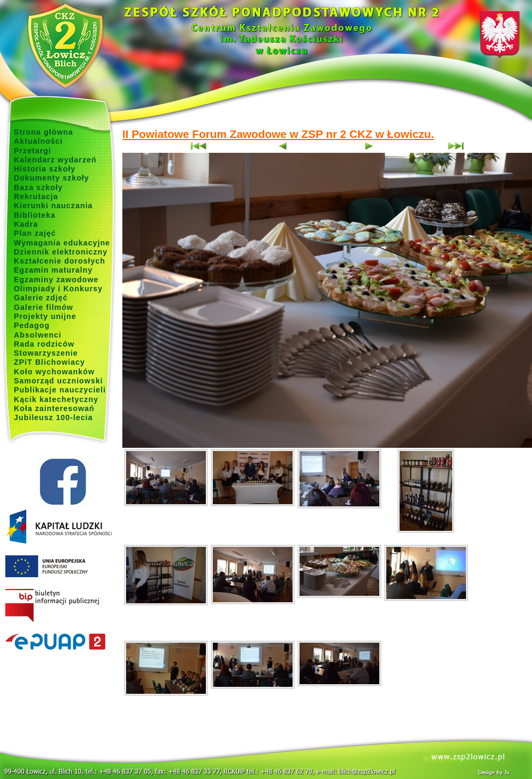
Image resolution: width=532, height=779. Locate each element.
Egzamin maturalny (53, 270)
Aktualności (38, 141)
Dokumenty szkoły (52, 178)
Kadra (26, 224)
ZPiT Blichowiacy (49, 362)
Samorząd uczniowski (59, 381)
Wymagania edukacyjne (62, 243)
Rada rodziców (44, 344)
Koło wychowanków (54, 372)
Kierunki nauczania (53, 206)
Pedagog (32, 325)
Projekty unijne (45, 316)
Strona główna (44, 132)
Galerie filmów (44, 307)
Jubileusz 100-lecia (53, 417)
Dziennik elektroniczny (61, 252)
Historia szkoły (45, 169)
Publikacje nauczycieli (60, 390)
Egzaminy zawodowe (56, 280)
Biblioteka (35, 215)
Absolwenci (38, 335)
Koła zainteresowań (54, 408)
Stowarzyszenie (46, 353)
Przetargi (32, 151)
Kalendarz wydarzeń (55, 160)
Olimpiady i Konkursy (58, 289)
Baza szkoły (38, 187)
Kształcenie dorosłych (60, 261)
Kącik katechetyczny (56, 399)
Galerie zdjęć (41, 298)
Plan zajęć (35, 233)
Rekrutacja (36, 196)
